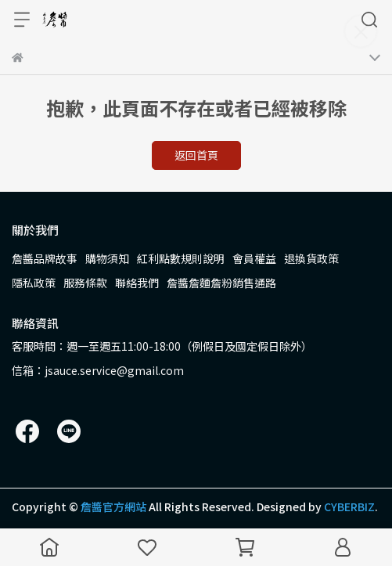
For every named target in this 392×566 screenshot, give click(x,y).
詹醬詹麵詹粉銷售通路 (221, 283)
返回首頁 (196, 155)
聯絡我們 (137, 283)
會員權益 (254, 258)
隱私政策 (34, 283)
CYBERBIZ (349, 507)
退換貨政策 (311, 258)
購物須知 (107, 258)
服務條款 (85, 283)
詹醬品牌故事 (45, 258)
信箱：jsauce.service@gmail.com (98, 370)
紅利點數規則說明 (181, 258)
